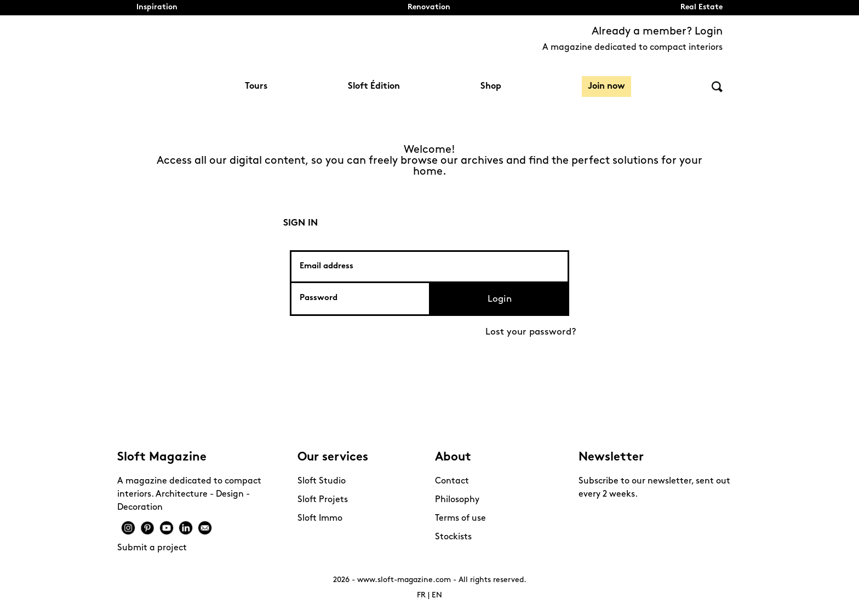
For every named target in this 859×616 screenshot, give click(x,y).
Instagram (128, 528)
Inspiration (157, 7)
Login (500, 299)
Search (717, 87)
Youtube (167, 528)
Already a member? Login (657, 32)
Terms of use (460, 519)
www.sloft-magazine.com (404, 580)
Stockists (453, 537)
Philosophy (457, 500)
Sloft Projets (323, 500)
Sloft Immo (320, 519)
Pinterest (147, 528)
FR (421, 595)
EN (437, 595)
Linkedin (186, 528)
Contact (452, 481)
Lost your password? (531, 332)
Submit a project (152, 548)
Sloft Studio (322, 481)
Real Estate (701, 7)
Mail (205, 528)
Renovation (429, 7)
